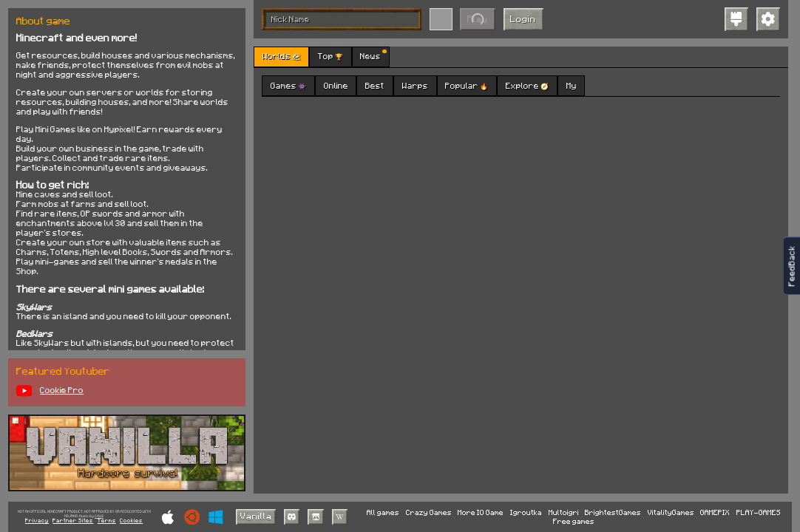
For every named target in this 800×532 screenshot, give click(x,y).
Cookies (131, 521)
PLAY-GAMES (759, 512)
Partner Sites (73, 521)
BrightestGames (613, 512)
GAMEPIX (715, 512)
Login (523, 18)
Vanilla (256, 516)
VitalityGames (671, 512)
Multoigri (564, 512)
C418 (99, 516)
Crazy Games (429, 512)
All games (383, 512)
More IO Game (481, 512)
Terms (107, 521)
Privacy (37, 521)
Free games (574, 521)
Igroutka (526, 512)
